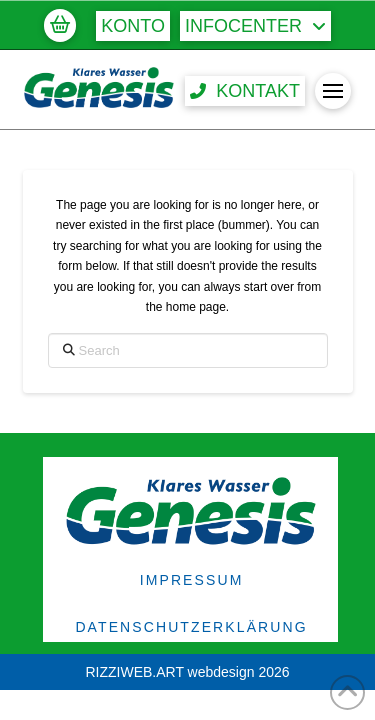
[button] (60, 25)
